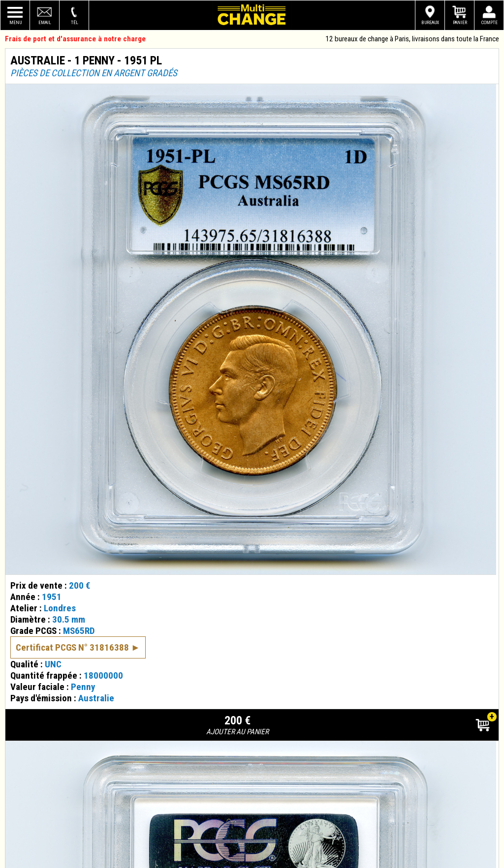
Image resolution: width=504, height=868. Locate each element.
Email (45, 22)
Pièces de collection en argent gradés (94, 73)
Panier (460, 22)
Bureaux (430, 22)
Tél (75, 22)
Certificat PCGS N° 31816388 (72, 631)
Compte (489, 22)
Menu (16, 22)
